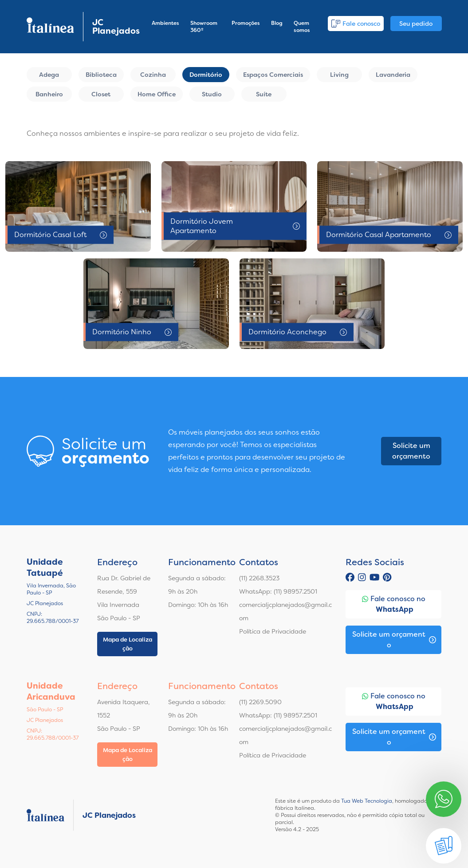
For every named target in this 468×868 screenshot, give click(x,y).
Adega (49, 75)
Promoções (246, 23)
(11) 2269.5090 (260, 702)
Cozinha (153, 75)
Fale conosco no (394, 604)
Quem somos (302, 27)
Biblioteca (101, 75)
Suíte (264, 94)
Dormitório (206, 75)
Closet (101, 94)
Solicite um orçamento (411, 451)
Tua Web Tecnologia (367, 801)
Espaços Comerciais (273, 75)
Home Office (157, 94)
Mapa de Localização (128, 644)
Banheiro (49, 94)
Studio (212, 94)
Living (339, 75)
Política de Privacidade (273, 631)
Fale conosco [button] (356, 24)
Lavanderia (393, 75)
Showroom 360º (204, 27)
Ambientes (165, 23)
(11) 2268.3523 (259, 578)
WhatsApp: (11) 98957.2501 (278, 591)
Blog (277, 23)
